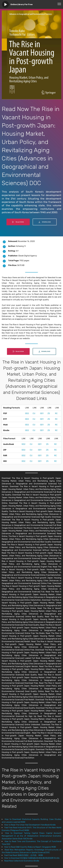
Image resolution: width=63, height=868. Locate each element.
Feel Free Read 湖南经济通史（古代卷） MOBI (24, 855)
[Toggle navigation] (59, 4)
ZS (49, 413)
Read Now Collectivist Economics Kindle (22, 861)
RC (56, 413)
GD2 (27, 413)
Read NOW (18, 222)
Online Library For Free (22, 4)
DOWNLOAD (45, 222)
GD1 (42, 413)
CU (34, 413)
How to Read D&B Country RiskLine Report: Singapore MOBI (30, 847)
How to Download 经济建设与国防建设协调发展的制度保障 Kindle (32, 858)
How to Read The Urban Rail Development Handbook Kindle (30, 825)
